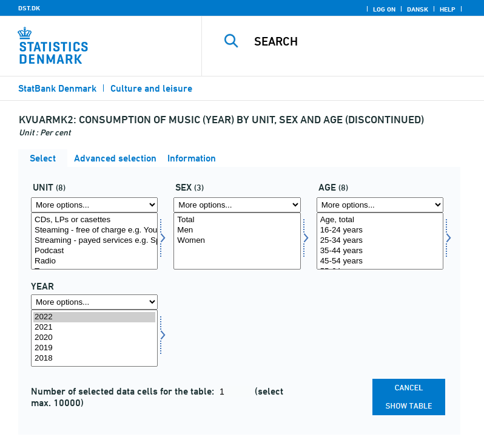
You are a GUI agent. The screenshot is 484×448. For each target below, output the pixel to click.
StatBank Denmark (57, 88)
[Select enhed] (94, 241)
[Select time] (94, 338)
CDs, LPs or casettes (94, 220)
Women (237, 241)
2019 (94, 348)
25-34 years (380, 241)
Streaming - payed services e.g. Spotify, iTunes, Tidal (94, 241)
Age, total (380, 220)
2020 (94, 338)
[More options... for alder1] (380, 205)
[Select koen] (237, 241)
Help (448, 9)
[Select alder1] (380, 241)
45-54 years (380, 261)
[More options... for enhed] (94, 205)
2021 (94, 328)
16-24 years (380, 230)
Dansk (418, 9)
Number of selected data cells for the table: (124, 391)
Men (237, 230)
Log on (384, 9)
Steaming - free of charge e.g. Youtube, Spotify (94, 230)
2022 (94, 317)
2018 (94, 358)
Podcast (94, 251)
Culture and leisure (151, 88)
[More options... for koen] (237, 205)
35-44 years (380, 251)
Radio (94, 261)
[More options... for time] (94, 302)
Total (237, 220)
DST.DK (29, 8)
